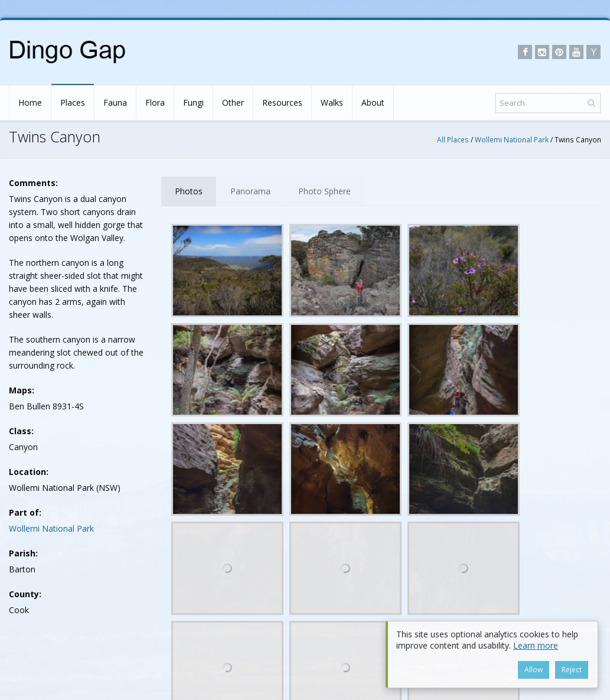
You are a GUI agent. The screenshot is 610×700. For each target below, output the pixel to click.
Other (233, 102)
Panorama (250, 191)
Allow (535, 670)
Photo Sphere (324, 191)
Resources (282, 102)
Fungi (193, 102)
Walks (332, 102)
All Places (453, 139)
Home (30, 102)
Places (73, 102)
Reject (573, 670)
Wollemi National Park (512, 139)
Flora (155, 102)
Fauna (115, 102)
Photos (189, 191)
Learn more (536, 645)
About (373, 102)
